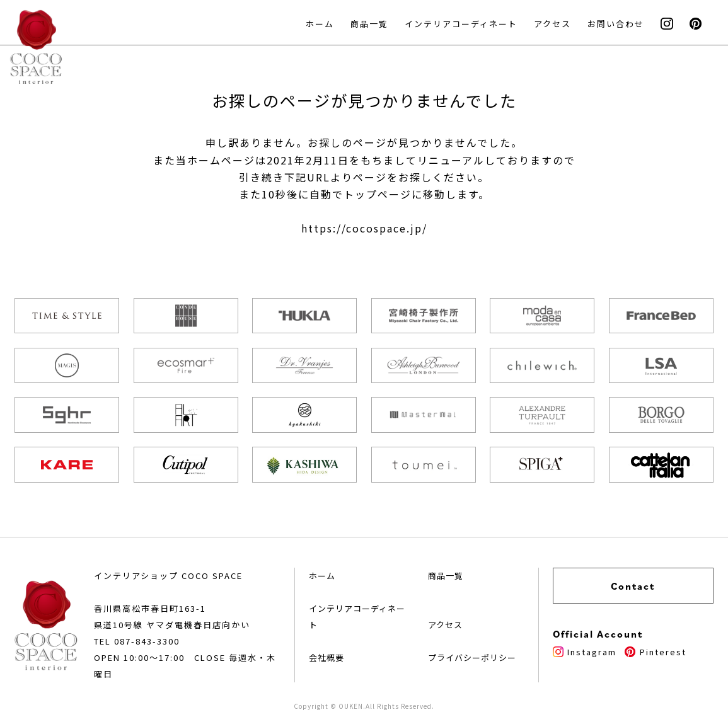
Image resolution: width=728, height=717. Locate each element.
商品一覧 (369, 24)
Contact (633, 586)
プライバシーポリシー (472, 657)
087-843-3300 (147, 641)
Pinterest (655, 652)
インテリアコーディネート (461, 24)
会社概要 (326, 657)
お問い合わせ (616, 24)
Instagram (585, 652)
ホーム (320, 24)
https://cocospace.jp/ (364, 228)
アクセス (552, 24)
